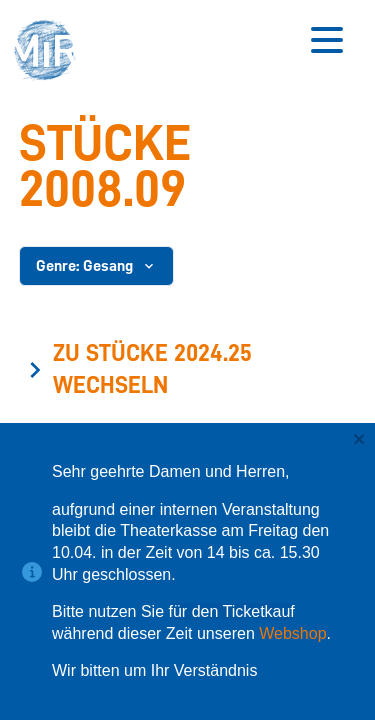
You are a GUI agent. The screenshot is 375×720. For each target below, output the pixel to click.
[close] (360, 440)
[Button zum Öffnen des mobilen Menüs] (327, 40)
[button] (50, 52)
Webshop (292, 633)
